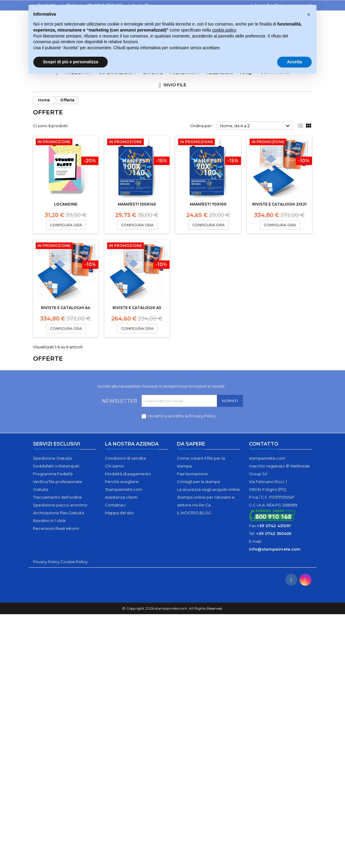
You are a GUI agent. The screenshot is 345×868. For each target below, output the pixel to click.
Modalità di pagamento (128, 474)
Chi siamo (114, 466)
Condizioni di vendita (125, 458)
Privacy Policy (202, 416)
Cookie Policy (74, 562)
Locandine (66, 204)
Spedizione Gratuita (52, 458)
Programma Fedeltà (53, 474)
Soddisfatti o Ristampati (56, 466)
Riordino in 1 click (49, 521)
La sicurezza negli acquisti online (208, 489)
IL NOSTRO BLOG (194, 513)
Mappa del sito (119, 513)
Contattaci (115, 505)
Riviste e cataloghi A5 (137, 308)
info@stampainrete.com (275, 549)
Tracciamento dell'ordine (57, 497)
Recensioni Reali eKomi (56, 528)
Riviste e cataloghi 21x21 (279, 204)
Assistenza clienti (121, 497)
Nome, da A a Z (256, 126)
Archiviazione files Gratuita (58, 513)
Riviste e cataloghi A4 (66, 308)
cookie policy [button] (224, 30)
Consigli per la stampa (198, 482)
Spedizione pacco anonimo (60, 505)
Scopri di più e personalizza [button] (70, 62)
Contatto (264, 444)
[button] (309, 14)
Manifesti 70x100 (208, 204)
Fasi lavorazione (192, 474)
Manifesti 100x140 (137, 204)
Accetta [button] (294, 62)
